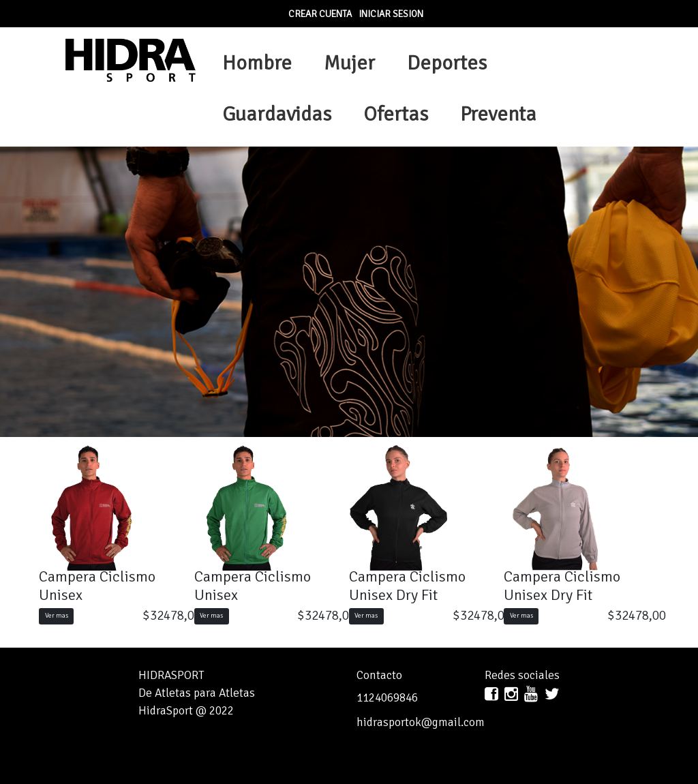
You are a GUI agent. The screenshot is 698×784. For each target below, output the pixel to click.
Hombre (257, 63)
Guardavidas (277, 114)
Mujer (349, 63)
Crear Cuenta (320, 14)
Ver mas (57, 616)
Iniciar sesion (391, 14)
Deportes (447, 63)
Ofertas (396, 114)
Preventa (498, 114)
